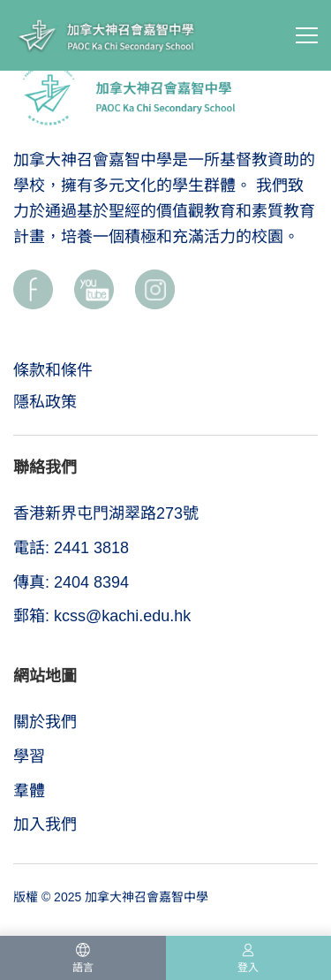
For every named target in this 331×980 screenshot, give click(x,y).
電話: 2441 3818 (71, 548)
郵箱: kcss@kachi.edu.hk (102, 616)
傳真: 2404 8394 (71, 582)
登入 (248, 968)
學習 (29, 756)
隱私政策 (45, 402)
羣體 (29, 791)
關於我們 (45, 722)
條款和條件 (53, 370)
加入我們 (45, 824)
